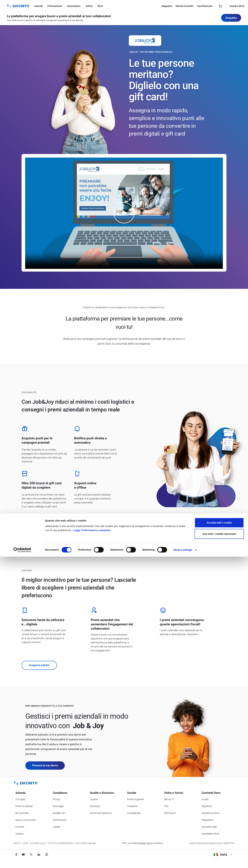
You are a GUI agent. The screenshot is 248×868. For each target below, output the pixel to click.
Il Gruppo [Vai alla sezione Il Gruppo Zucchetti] (20, 799)
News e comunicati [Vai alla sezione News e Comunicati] (26, 820)
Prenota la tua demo (45, 765)
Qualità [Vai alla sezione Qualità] (94, 799)
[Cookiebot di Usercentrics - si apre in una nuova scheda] (22, 861)
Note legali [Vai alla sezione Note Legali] (58, 806)
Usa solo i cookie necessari (219, 845)
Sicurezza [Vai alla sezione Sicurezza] (95, 806)
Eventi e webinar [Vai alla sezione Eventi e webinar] (24, 806)
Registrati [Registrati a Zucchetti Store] (207, 806)
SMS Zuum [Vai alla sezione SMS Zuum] (170, 813)
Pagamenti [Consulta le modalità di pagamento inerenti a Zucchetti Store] (207, 820)
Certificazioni (60, 820)
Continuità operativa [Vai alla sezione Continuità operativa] (101, 813)
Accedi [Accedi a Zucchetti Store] (205, 799)
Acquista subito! (39, 665)
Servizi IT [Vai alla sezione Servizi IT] (169, 799)
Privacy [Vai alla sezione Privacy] (57, 799)
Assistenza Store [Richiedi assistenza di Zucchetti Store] (210, 813)
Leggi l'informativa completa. (92, 842)
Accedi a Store (237, 6)
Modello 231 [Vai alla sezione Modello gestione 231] (59, 813)
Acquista (231, 19)
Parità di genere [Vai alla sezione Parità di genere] (135, 799)
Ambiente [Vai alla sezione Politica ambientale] (132, 806)
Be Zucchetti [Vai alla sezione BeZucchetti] (22, 813)
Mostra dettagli (183, 861)
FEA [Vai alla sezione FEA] (166, 806)
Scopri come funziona (43, 520)
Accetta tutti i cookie (219, 834)
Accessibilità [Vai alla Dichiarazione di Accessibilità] (134, 813)
